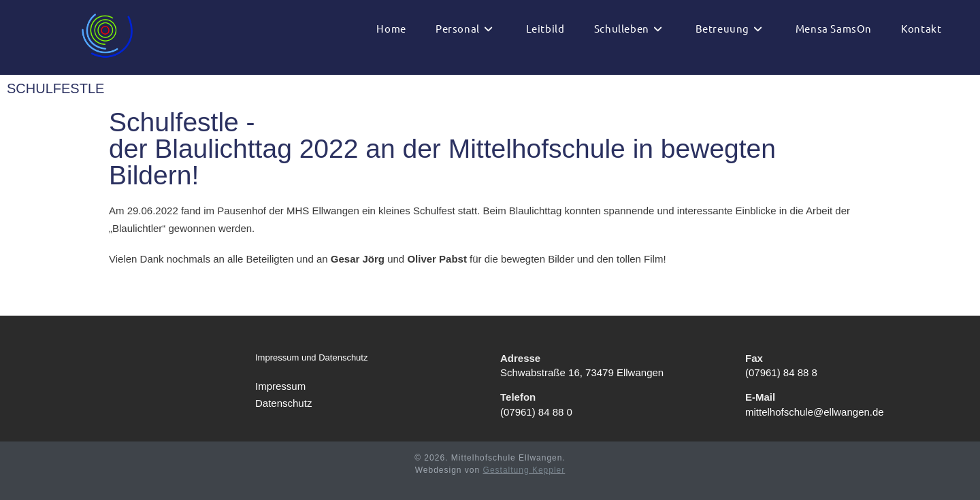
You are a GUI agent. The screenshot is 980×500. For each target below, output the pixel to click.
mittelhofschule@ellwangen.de (815, 412)
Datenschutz (283, 403)
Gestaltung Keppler (524, 470)
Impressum (280, 386)
